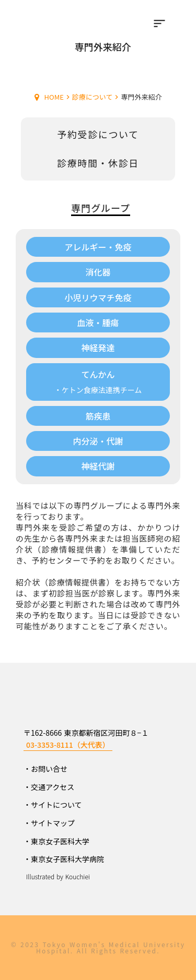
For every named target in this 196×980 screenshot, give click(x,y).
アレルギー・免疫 (98, 247)
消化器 (98, 272)
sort (159, 23)
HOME (54, 97)
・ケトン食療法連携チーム (98, 390)
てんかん (98, 374)
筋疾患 (98, 416)
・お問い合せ (45, 769)
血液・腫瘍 (98, 322)
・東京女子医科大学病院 (64, 859)
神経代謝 (98, 466)
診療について (93, 97)
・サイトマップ (49, 823)
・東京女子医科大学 (56, 841)
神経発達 (98, 348)
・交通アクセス (49, 787)
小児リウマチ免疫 (98, 297)
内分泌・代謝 (98, 441)
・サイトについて (53, 805)
